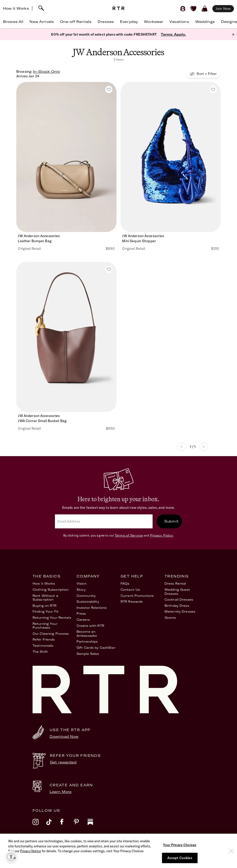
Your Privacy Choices (180, 852)
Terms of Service (129, 535)
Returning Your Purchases (45, 626)
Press (81, 613)
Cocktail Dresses (179, 599)
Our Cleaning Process (51, 634)
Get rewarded (63, 762)
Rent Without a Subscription (45, 598)
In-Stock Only (47, 71)
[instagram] (39, 825)
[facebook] (67, 825)
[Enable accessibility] (11, 857)
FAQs (125, 583)
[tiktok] (53, 825)
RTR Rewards (132, 602)
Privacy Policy (162, 535)
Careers (83, 620)
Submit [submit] (171, 521)
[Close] (231, 858)
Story (81, 590)
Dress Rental (175, 583)
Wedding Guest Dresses (177, 592)
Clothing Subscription (51, 590)
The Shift (40, 652)
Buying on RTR (45, 606)
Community (86, 596)
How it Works (16, 8)
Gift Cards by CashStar (96, 648)
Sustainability (88, 602)
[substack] (94, 825)
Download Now (64, 736)
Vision (82, 583)
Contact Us (130, 590)
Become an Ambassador (87, 634)
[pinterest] (81, 825)
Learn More (61, 792)
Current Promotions (137, 596)
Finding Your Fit (46, 611)
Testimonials (43, 646)
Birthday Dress (177, 606)
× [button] (233, 34)
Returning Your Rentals (52, 618)
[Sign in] (183, 9)
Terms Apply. (173, 34)
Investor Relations (92, 608)
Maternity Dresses (180, 611)
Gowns (170, 618)
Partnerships (87, 641)
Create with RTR (90, 626)
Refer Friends (44, 639)
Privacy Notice (31, 858)
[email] (104, 521)
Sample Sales (88, 654)
